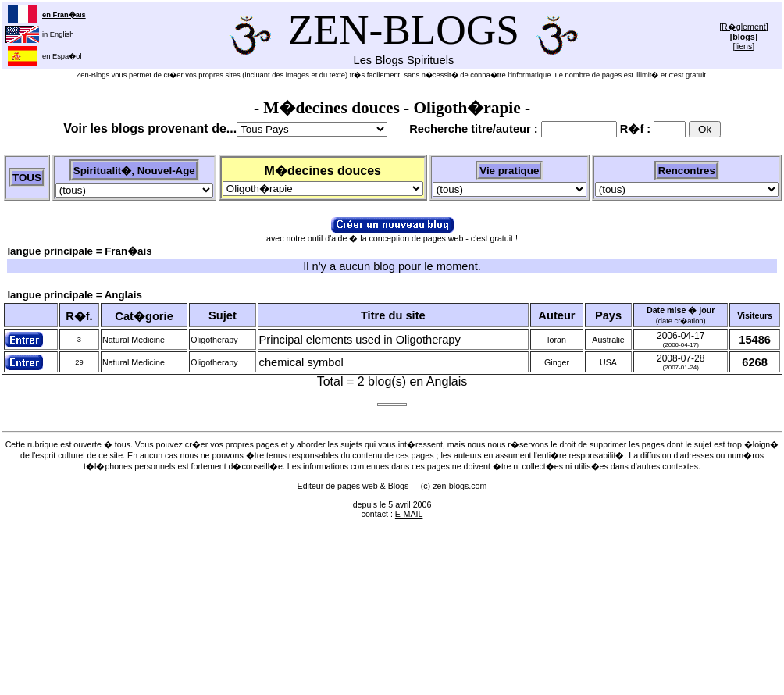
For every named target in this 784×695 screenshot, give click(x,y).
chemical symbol (301, 362)
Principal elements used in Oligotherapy (360, 340)
